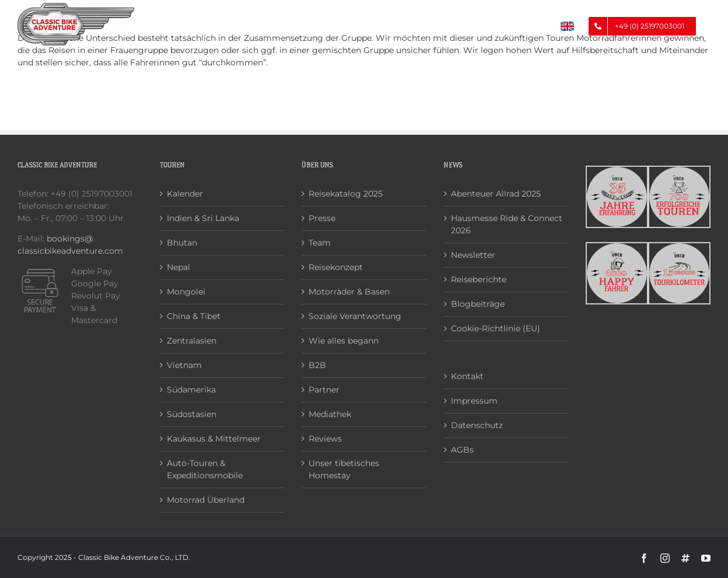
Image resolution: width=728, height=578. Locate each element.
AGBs (462, 450)
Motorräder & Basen (349, 292)
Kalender (185, 194)
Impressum (474, 401)
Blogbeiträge (478, 304)
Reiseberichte (479, 279)
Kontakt (467, 376)
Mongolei (186, 292)
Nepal (178, 267)
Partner (324, 390)
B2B (317, 365)
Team (320, 243)
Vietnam (184, 365)
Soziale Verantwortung (355, 316)
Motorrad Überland (206, 500)
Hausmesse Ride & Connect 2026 (507, 224)
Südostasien (192, 414)
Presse (322, 218)
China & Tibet (194, 316)
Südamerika (191, 390)
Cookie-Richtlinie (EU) (496, 328)
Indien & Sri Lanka (203, 218)
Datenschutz (477, 425)
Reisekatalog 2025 (346, 194)
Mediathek (330, 414)
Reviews (325, 439)
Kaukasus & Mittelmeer (214, 439)
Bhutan (182, 243)
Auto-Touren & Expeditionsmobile (205, 469)
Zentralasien (192, 341)
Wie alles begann (344, 341)
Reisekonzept (336, 267)
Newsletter (473, 255)
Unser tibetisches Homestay (344, 469)
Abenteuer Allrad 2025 (496, 194)
